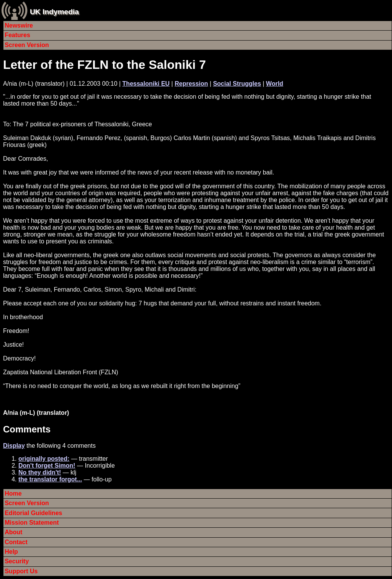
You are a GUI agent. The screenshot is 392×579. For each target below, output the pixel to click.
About (13, 532)
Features (17, 35)
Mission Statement (32, 523)
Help (11, 552)
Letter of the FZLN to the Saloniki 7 (105, 65)
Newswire (19, 25)
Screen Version (27, 45)
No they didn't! (40, 472)
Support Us (21, 571)
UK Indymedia (54, 12)
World (275, 84)
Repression (191, 84)
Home (13, 493)
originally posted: (44, 459)
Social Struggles (237, 84)
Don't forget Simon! (47, 466)
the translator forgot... (50, 479)
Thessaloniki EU (146, 84)
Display (14, 446)
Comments (27, 429)
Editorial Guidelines (33, 513)
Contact (16, 542)
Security (17, 561)
